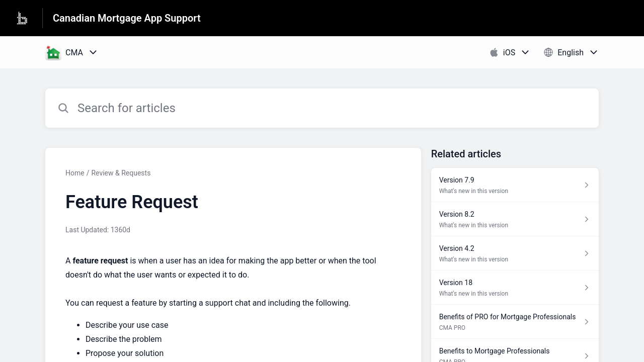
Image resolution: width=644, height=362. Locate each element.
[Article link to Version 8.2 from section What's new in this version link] (515, 219)
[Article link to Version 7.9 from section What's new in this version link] (515, 185)
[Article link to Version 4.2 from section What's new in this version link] (515, 253)
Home (75, 173)
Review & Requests (121, 173)
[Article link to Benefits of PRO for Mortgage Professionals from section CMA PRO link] (515, 322)
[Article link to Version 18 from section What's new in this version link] (515, 288)
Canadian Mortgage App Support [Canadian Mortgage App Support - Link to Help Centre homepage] (127, 18)
